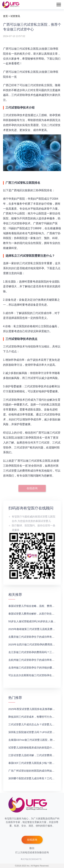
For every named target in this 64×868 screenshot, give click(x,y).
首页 (5, 16)
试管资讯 (15, 16)
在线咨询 (32, 488)
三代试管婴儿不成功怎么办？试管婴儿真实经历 (35, 724)
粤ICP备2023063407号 (31, 859)
